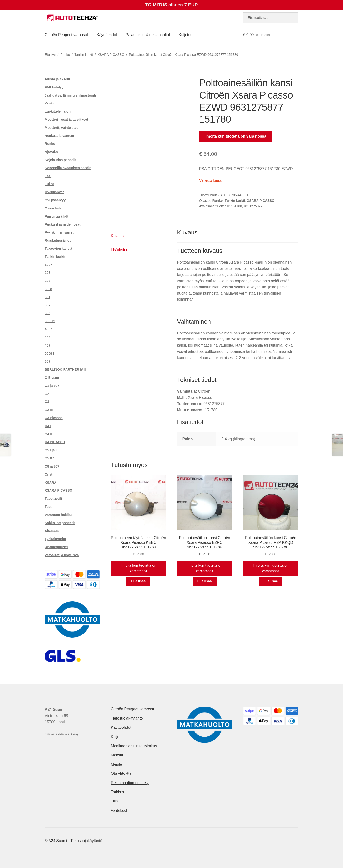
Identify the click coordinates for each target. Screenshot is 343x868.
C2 (47, 394)
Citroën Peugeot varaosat (66, 35)
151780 (236, 206)
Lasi (48, 176)
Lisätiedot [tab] (119, 250)
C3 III (49, 410)
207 (48, 281)
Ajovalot (51, 152)
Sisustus (52, 531)
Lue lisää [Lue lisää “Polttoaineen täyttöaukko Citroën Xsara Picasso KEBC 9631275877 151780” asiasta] (138, 581)
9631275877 (253, 206)
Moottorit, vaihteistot (61, 128)
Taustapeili (53, 499)
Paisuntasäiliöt (57, 216)
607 (48, 361)
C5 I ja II (51, 450)
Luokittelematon (58, 111)
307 (48, 305)
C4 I (48, 426)
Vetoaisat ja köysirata (62, 555)
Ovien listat (54, 208)
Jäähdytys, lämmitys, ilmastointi (70, 95)
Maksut (117, 755)
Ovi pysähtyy (55, 200)
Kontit (50, 103)
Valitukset (119, 810)
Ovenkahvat (54, 192)
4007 (48, 329)
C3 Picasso (54, 418)
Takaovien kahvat (59, 249)
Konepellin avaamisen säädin (68, 168)
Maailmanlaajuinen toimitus (134, 746)
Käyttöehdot (107, 35)
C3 (47, 402)
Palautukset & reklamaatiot (148, 35)
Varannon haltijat (58, 515)
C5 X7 (49, 458)
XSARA (51, 483)
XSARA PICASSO (111, 55)
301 (48, 297)
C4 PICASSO (55, 442)
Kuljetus (185, 35)
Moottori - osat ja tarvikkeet (66, 120)
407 (48, 345)
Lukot (49, 184)
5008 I (49, 353)
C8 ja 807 (52, 466)
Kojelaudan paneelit (61, 160)
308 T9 (50, 321)
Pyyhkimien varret (59, 232)
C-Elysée (52, 378)
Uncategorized (56, 547)
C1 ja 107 (52, 386)
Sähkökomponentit (60, 523)
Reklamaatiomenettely (130, 783)
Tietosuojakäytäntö (127, 718)
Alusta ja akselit (57, 79)
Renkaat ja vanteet (59, 136)
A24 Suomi (58, 841)
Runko (65, 55)
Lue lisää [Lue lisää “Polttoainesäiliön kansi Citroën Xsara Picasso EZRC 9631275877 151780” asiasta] (205, 581)
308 (48, 313)
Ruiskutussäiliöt (58, 240)
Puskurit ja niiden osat (63, 224)
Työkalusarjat (55, 539)
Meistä (117, 764)
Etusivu (50, 55)
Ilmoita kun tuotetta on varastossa (235, 136)
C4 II (48, 434)
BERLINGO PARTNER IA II (65, 369)
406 (48, 337)
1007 (48, 265)
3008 (48, 289)
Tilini (115, 801)
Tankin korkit (84, 55)
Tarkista (118, 792)
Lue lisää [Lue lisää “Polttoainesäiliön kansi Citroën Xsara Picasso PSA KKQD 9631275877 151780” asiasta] (271, 581)
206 (48, 273)
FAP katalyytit (56, 87)
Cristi (49, 474)
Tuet (48, 507)
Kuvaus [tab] (117, 236)
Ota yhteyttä (121, 773)
